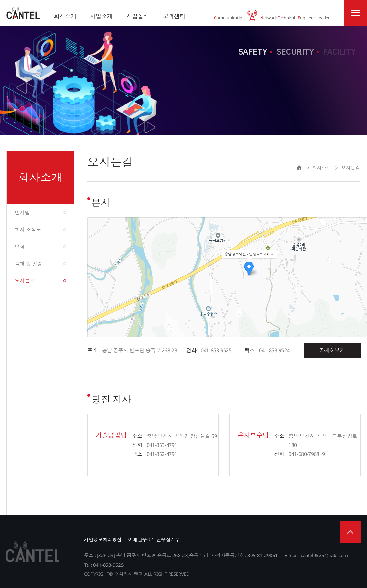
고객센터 (174, 16)
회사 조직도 (28, 230)
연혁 (20, 247)
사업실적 (138, 16)
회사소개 (65, 16)
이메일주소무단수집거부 (154, 539)
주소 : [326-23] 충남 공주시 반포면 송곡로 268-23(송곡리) (144, 555)
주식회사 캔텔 (23, 13)
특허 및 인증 (28, 264)
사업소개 (101, 16)
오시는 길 (25, 281)
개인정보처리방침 (103, 539)
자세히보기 (332, 350)
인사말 (22, 213)
